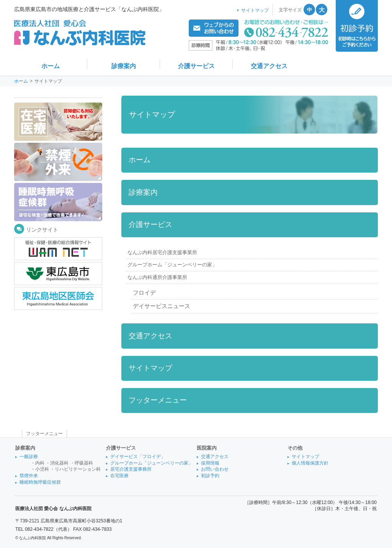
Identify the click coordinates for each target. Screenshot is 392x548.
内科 (40, 463)
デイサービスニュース (162, 306)
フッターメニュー (158, 400)
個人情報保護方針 (310, 463)
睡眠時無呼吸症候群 (40, 482)
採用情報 (210, 463)
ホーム (21, 81)
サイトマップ (150, 368)
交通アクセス (150, 336)
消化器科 (59, 463)
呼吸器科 (84, 463)
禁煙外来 (29, 476)
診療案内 (143, 192)
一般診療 (29, 457)
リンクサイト (42, 230)
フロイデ (144, 293)
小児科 (42, 469)
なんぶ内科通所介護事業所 (157, 277)
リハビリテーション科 (78, 469)
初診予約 (210, 476)
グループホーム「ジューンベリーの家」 (172, 265)
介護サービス (150, 224)
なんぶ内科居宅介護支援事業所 (162, 252)
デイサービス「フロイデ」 (138, 457)
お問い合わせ (215, 469)
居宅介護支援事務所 (131, 469)
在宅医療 (119, 476)
